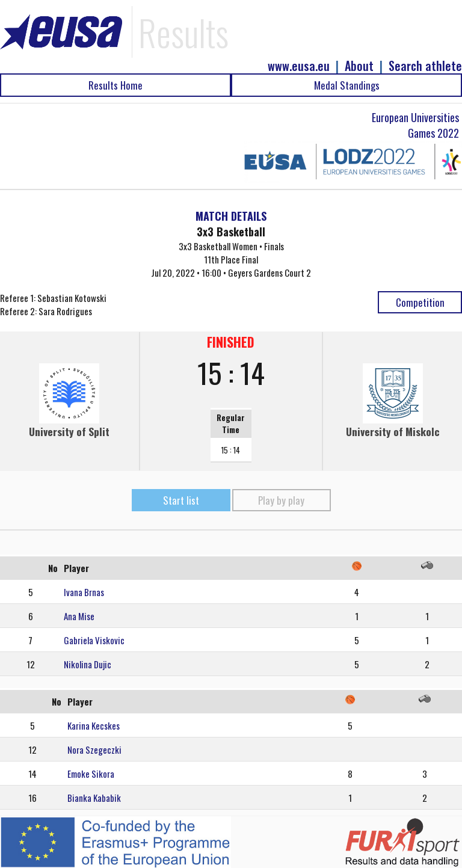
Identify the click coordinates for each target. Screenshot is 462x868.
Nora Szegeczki (94, 749)
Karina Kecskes (94, 725)
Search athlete (425, 66)
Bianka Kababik (94, 798)
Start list (181, 500)
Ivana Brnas (84, 592)
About (359, 66)
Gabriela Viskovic (94, 640)
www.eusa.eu (299, 66)
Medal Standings (347, 85)
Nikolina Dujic (88, 664)
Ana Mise (79, 616)
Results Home (115, 85)
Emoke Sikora (91, 774)
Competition (420, 302)
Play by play (281, 500)
